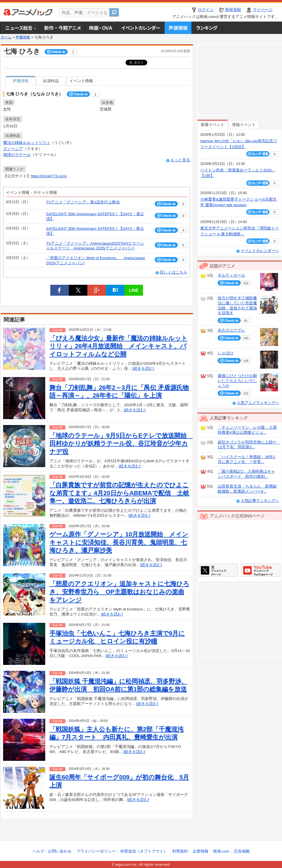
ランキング (207, 28)
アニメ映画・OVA (101, 28)
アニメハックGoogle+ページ (261, 570)
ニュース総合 (20, 28)
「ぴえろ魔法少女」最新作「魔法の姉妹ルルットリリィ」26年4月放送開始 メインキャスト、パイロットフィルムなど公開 (119, 346)
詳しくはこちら (174, 272)
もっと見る (180, 160)
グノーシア (13, 149)
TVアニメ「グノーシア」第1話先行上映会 (83, 202)
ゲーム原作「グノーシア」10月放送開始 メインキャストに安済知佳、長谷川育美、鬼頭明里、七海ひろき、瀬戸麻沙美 (119, 542)
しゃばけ (226, 353)
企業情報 (201, 851)
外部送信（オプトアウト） (144, 851)
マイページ (263, 10)
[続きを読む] (143, 368)
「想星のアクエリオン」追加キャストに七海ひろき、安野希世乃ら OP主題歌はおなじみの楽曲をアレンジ (119, 592)
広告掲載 (242, 851)
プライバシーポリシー (96, 851)
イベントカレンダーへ (260, 251)
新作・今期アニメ (62, 28)
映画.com (221, 851)
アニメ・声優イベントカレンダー (141, 28)
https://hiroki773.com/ (49, 176)
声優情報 (178, 28)
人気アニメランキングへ (258, 403)
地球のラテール (17, 155)
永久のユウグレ (231, 330)
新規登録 (233, 10)
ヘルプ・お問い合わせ (52, 851)
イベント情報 (81, 81)
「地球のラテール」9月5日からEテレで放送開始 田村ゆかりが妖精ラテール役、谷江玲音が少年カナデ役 (121, 444)
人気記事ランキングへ (260, 501)
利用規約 (180, 851)
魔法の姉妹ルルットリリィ (27, 143)
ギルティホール (231, 275)
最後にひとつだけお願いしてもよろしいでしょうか (237, 381)
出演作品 (51, 81)
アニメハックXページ (218, 570)
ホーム (6, 37)
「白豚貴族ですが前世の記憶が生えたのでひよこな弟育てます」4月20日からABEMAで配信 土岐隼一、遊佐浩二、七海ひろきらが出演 (119, 493)
